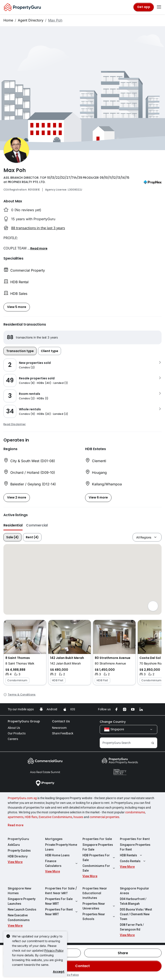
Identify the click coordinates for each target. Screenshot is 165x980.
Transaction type (20, 351)
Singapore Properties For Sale (98, 847)
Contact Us (61, 721)
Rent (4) (32, 537)
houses (78, 817)
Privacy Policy (54, 950)
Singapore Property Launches (22, 901)
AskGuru (14, 845)
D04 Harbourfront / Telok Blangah (133, 901)
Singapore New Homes (20, 891)
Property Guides (19, 851)
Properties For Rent (135, 839)
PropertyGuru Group (24, 721)
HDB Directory (18, 856)
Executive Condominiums (55, 817)
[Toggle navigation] (159, 7)
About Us (14, 728)
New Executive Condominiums (19, 918)
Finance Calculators (62, 863)
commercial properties (104, 817)
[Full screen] (153, 606)
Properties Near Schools (99, 917)
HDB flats (31, 817)
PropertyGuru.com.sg (22, 798)
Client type (50, 351)
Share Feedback (63, 733)
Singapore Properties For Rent (135, 847)
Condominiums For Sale (99, 868)
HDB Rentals (131, 855)
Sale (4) (12, 537)
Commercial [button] (37, 525)
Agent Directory (31, 20)
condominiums (135, 812)
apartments (16, 817)
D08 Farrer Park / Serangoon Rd (132, 927)
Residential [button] (13, 525)
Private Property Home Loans (61, 847)
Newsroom (59, 728)
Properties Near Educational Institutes (95, 893)
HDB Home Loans (57, 855)
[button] (39, 248)
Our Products (17, 733)
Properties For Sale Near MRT (62, 901)
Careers (13, 739)
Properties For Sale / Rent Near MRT (61, 891)
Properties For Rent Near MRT (62, 912)
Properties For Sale (97, 839)
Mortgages (54, 839)
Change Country (113, 722)
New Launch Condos (22, 909)
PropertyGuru (18, 839)
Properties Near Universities (99, 906)
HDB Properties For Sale (99, 858)
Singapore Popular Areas (134, 891)
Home (8, 20)
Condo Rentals (133, 861)
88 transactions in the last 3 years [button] (38, 228)
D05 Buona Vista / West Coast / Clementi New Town (136, 914)
